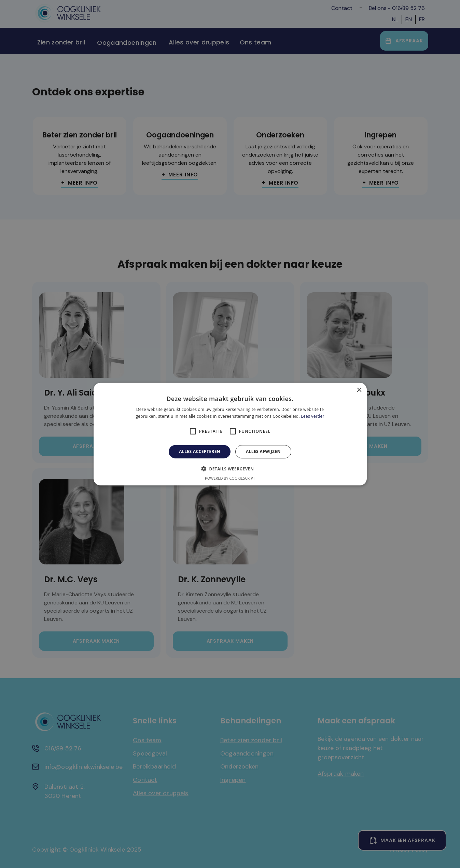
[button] (230, 469)
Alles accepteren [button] (200, 451)
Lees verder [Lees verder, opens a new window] (313, 416)
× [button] (359, 390)
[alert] (230, 434)
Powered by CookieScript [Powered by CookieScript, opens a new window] (230, 478)
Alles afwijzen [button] (263, 451)
